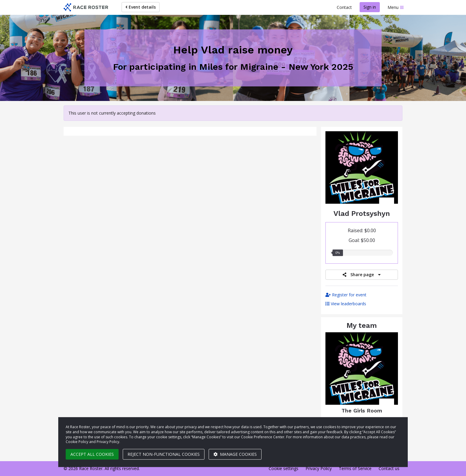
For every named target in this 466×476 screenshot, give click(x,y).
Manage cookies (235, 454)
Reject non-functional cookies (164, 454)
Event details (141, 7)
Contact (344, 7)
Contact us (389, 468)
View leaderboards (346, 304)
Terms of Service (355, 468)
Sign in (370, 7)
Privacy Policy (319, 468)
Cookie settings (284, 468)
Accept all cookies (92, 454)
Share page (362, 275)
